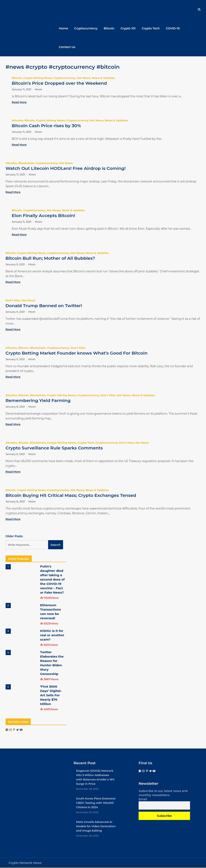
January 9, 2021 (15, 264)
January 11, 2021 (22, 89)
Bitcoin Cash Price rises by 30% (46, 126)
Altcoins (18, 120)
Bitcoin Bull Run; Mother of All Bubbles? (50, 258)
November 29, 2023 (87, 789)
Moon (38, 89)
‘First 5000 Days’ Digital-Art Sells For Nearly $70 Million (51, 695)
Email (143, 799)
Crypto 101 (128, 28)
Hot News (84, 78)
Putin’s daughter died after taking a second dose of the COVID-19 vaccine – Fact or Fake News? (52, 579)
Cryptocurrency (86, 28)
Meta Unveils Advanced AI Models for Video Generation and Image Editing (96, 826)
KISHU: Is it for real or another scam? (52, 635)
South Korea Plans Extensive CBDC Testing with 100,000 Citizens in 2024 (96, 803)
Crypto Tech (151, 28)
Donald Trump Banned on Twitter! (44, 306)
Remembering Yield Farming (38, 400)
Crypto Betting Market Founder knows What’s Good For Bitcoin (77, 353)
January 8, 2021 (15, 407)
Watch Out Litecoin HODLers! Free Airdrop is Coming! (66, 168)
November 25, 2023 (87, 812)
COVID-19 (173, 28)
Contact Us (67, 47)
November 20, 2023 (87, 836)
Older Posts (14, 536)
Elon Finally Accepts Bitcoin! (44, 215)
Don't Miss (13, 300)
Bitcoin (109, 28)
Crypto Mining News (38, 78)
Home (63, 28)
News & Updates (103, 78)
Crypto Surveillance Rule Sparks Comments (54, 448)
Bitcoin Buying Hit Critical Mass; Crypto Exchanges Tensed (71, 495)
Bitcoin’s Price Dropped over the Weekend (59, 83)
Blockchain (26, 163)
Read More (19, 102)
